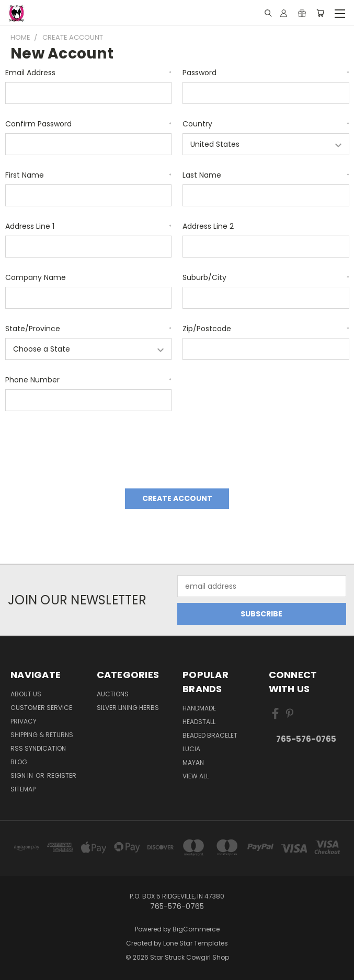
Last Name (266, 175)
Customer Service (41, 708)
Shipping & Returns (42, 735)
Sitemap (23, 789)
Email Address (89, 73)
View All (196, 776)
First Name (89, 175)
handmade (199, 708)
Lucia (191, 749)
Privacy (24, 721)
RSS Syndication (38, 748)
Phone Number (89, 380)
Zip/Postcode (266, 329)
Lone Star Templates (196, 943)
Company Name (36, 277)
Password (266, 73)
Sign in (22, 775)
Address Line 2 (208, 226)
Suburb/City (266, 277)
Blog (19, 762)
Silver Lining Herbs (128, 708)
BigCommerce (196, 929)
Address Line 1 (89, 226)
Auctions (113, 694)
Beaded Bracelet (210, 735)
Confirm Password (89, 124)
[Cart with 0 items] (320, 13)
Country (266, 124)
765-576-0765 (306, 739)
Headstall (199, 722)
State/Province (89, 329)
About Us (26, 694)
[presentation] (85, 446)
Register (62, 775)
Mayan (193, 762)
